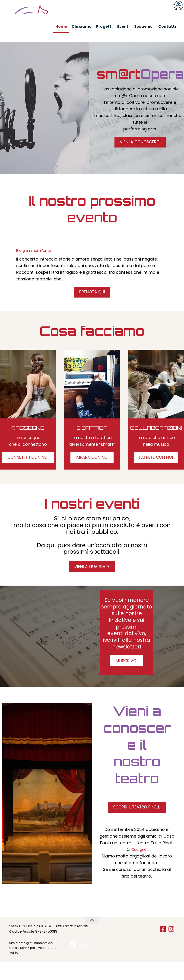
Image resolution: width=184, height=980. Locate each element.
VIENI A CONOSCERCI (140, 150)
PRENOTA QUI (92, 301)
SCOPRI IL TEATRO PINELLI (137, 824)
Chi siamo (82, 26)
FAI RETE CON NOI (156, 468)
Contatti (167, 26)
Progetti (104, 26)
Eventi (123, 26)
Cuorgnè (139, 868)
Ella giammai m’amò (37, 258)
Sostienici (144, 26)
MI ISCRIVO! (127, 676)
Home (61, 26)
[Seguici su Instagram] (171, 947)
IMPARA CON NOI (92, 468)
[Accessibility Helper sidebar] (178, 6)
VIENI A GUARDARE (92, 580)
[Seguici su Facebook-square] (163, 947)
